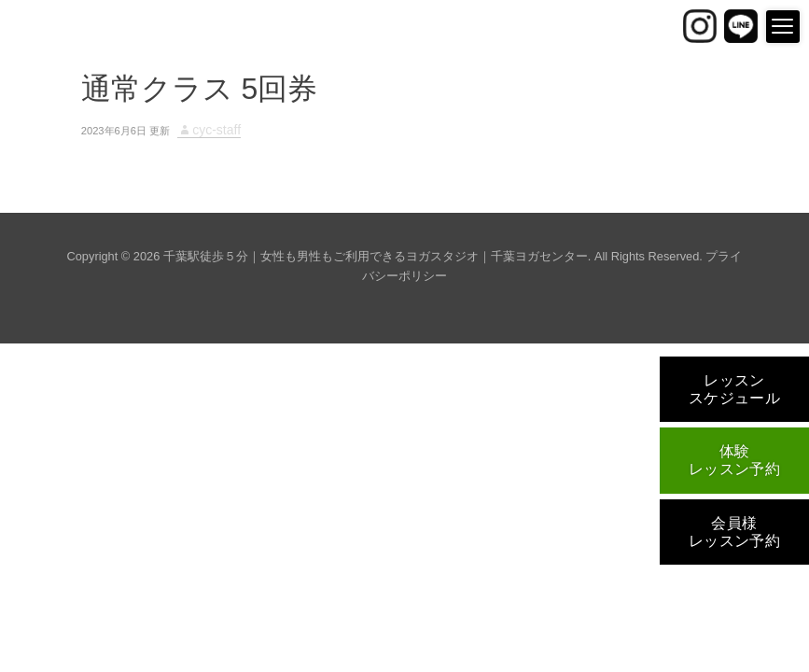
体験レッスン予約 (735, 460)
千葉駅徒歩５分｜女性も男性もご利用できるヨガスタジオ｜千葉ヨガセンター (376, 256)
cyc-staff (216, 130)
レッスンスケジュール (735, 389)
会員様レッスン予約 (735, 532)
